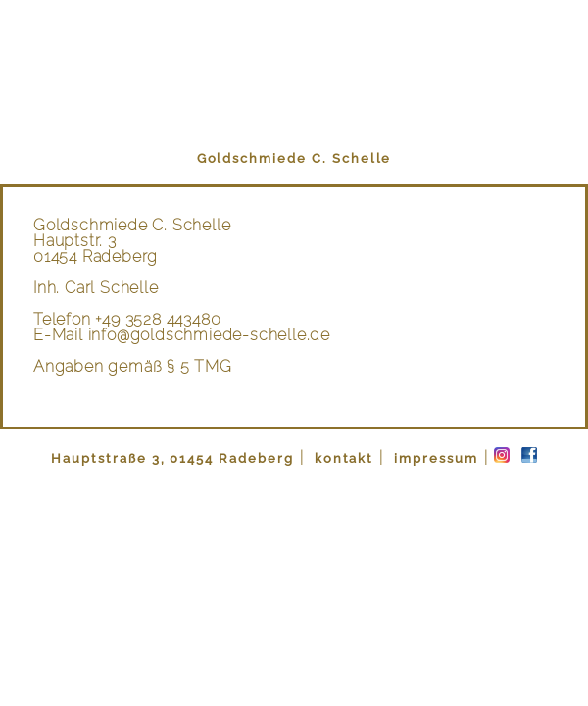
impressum (434, 458)
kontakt (342, 458)
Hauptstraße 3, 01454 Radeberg (172, 458)
